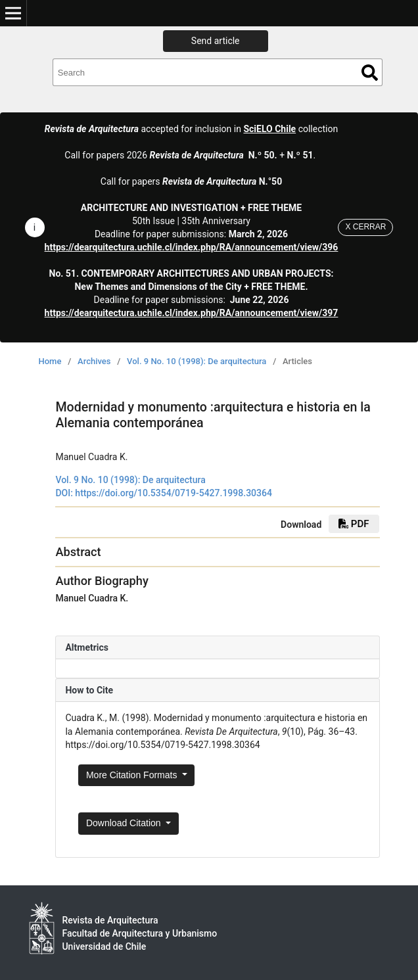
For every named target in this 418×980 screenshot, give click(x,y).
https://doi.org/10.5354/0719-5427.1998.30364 (174, 493)
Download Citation (125, 823)
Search (370, 73)
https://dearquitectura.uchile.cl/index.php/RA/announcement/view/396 (192, 247)
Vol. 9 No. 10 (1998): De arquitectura (197, 361)
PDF (354, 524)
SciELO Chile (269, 129)
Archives (94, 361)
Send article (216, 41)
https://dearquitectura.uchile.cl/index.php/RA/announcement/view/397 (192, 313)
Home (50, 361)
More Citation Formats (133, 775)
